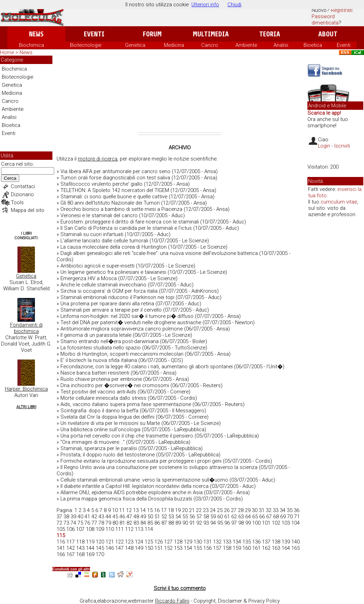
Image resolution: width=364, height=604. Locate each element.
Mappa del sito (28, 210)
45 (115, 517)
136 (256, 542)
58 (206, 517)
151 (159, 548)
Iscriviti (342, 146)
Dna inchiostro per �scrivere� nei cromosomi (115, 385)
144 (90, 548)
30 (255, 510)
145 (100, 548)
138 (276, 542)
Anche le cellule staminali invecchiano (103, 285)
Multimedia (211, 34)
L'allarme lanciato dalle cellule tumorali (104, 241)
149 (139, 548)
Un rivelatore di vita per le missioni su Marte (110, 423)
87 (164, 523)
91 (192, 523)
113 (139, 529)
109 (100, 529)
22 (199, 510)
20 (185, 510)
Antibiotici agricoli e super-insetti (97, 266)
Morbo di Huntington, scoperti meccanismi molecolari (122, 354)
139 (286, 542)
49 (143, 517)
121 (110, 542)
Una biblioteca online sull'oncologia (100, 429)
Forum (152, 34)
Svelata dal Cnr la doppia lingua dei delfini (107, 417)
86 (157, 523)
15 (150, 510)
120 (100, 542)
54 (178, 517)
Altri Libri (26, 407)
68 (276, 517)
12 (129, 510)
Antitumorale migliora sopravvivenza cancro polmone (122, 329)
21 (192, 510)
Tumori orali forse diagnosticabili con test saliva (115, 178)
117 (71, 542)
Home (7, 52)
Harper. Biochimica (26, 389)
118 (80, 542)
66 (262, 517)
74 (73, 523)
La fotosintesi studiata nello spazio (101, 348)
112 (129, 529)
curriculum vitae (339, 202)
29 (248, 510)
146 (110, 548)
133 (227, 542)
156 (208, 548)
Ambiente (246, 45)
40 (80, 517)
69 (283, 517)
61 (227, 517)
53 (171, 517)
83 (136, 523)
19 (178, 510)
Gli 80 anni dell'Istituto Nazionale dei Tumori (110, 203)
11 (122, 510)
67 (269, 517)
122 (119, 542)
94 (213, 523)
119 (90, 542)
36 (297, 510)
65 (255, 517)
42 (94, 517)
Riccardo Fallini (172, 601)
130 (198, 542)
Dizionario (22, 194)
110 (110, 529)
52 (164, 517)
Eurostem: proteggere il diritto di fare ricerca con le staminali (130, 222)
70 (290, 517)
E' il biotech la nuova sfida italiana (99, 360)
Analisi (281, 45)
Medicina (174, 45)
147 (119, 548)
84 (143, 523)
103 (286, 523)
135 (247, 542)
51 (157, 517)
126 (159, 542)
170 (100, 554)
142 (71, 548)
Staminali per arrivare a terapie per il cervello (111, 310)
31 (262, 510)
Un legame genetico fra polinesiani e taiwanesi (113, 272)
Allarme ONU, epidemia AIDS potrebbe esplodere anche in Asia (132, 492)
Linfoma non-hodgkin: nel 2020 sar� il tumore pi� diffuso (127, 316)
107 (80, 529)
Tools (17, 202)
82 (129, 523)
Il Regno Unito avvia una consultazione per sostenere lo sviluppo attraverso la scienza (159, 467)
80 (115, 523)
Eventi (94, 34)
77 (94, 523)
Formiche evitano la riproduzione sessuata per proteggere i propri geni (141, 461)
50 (150, 517)
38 (66, 517)
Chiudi (234, 5)
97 (234, 523)
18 (171, 510)
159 (237, 548)
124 (139, 542)
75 (80, 523)
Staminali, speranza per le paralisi (99, 448)
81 (122, 523)
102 (276, 523)
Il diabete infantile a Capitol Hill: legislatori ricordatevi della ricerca (134, 486)
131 (208, 542)
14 (143, 510)
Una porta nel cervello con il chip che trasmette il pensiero (127, 436)
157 (217, 548)
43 (101, 517)
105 (61, 529)
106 (71, 529)
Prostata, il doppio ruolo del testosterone (108, 455)
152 (168, 548)
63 (241, 517)
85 (150, 523)
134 (237, 542)
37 (59, 517)
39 (73, 517)
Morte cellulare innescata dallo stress (103, 398)
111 (119, 529)
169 (90, 554)
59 (213, 517)
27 (234, 510)
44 (108, 517)
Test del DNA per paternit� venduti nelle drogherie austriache (131, 322)
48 (136, 517)
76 (87, 523)
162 (266, 548)
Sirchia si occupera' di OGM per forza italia (109, 291)
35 (290, 510)
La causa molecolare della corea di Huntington (114, 247)
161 (256, 548)
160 (247, 548)
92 (199, 523)
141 (61, 548)
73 (66, 523)
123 (129, 542)
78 (101, 523)
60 (220, 517)
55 (185, 517)
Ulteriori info (205, 5)
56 (192, 517)
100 (256, 523)
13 (136, 510)
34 (283, 510)
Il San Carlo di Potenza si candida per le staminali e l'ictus (126, 228)
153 (178, 548)
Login (324, 146)
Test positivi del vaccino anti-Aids (98, 392)
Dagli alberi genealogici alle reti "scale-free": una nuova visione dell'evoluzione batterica (159, 253)
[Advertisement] (180, 94)
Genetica (135, 45)
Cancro (210, 45)
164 (286, 548)
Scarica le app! (324, 113)
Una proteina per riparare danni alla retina (107, 304)
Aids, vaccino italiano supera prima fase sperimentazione (126, 404)
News (36, 34)
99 (248, 523)
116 (61, 542)
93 (206, 523)
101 (266, 523)
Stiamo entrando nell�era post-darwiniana (110, 341)
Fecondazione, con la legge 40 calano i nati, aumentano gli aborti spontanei (147, 367)
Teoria (270, 34)
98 (241, 523)
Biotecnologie (86, 45)
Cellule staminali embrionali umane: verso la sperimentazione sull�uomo (144, 480)
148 (129, 548)
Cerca (10, 178)
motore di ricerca (98, 159)
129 (188, 542)
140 (296, 542)
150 (149, 548)
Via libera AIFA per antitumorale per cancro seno (115, 171)
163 (276, 548)
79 (108, 523)
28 (241, 510)
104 (296, 523)
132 (217, 542)
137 (266, 542)
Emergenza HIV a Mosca (89, 278)
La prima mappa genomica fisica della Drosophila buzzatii (126, 499)
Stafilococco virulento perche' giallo (101, 184)
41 (87, 517)
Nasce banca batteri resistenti (95, 373)
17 (164, 510)
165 (296, 548)
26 (227, 510)
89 (178, 523)
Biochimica (31, 45)
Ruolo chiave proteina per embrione (101, 379)
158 (227, 548)
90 (185, 523)
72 (59, 523)
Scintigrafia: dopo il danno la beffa (99, 411)
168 (80, 554)
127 (168, 542)
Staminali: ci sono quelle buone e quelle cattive (114, 197)
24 (213, 510)
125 (149, 542)
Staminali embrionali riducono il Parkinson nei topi (117, 297)
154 (188, 548)
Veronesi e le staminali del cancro (99, 215)
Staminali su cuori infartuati (92, 234)
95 (220, 523)
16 (157, 510)
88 (171, 523)
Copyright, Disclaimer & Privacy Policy (237, 601)
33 (276, 510)
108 (90, 529)
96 (227, 523)
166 (61, 554)
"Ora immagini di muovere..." (93, 442)
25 (220, 510)
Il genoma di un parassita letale (96, 335)
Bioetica (313, 45)
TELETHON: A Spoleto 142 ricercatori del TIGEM (115, 190)
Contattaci (23, 186)
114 (149, 529)
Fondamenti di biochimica (26, 328)
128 (178, 542)
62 (234, 517)
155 (198, 548)
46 (122, 517)
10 (115, 510)
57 (199, 517)
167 (71, 554)
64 (248, 517)
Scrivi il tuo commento (180, 588)
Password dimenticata (325, 20)
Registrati (342, 10)
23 (206, 510)
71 (297, 517)
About (328, 34)
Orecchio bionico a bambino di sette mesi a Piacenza (121, 209)
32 (269, 510)
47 (129, 517)
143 (80, 548)
